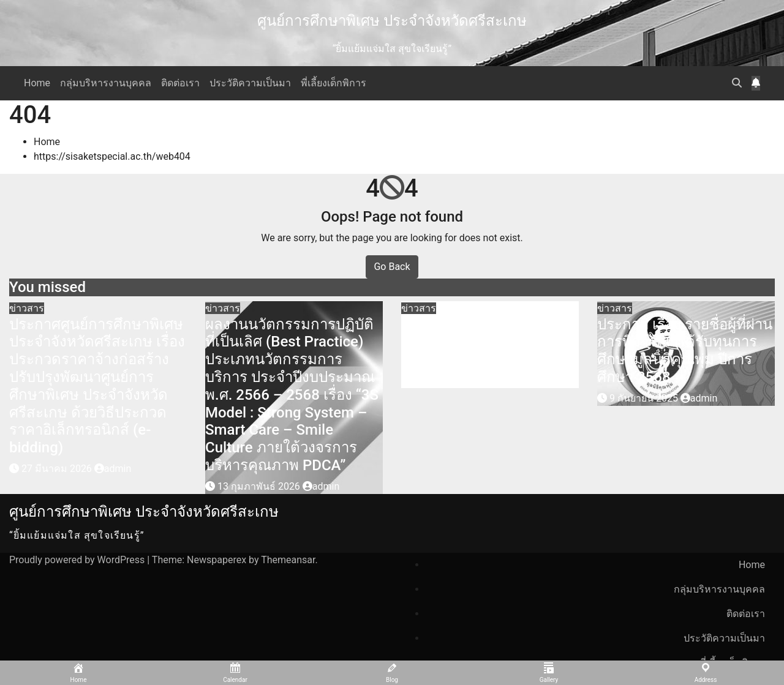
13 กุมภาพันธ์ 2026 (260, 486)
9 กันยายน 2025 (645, 398)
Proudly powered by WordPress (78, 560)
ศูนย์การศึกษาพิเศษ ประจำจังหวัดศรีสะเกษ (392, 21)
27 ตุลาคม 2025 (449, 380)
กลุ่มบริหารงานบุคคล (106, 83)
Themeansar (288, 560)
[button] (737, 83)
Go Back (392, 267)
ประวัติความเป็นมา (250, 83)
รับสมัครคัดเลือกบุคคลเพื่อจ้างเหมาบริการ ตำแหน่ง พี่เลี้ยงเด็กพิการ (486, 342)
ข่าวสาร (27, 308)
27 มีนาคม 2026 (58, 469)
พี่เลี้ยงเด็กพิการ (334, 83)
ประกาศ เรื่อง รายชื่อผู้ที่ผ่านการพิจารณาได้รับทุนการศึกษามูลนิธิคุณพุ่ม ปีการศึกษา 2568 (685, 351)
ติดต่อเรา (180, 83)
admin (113, 469)
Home (37, 83)
